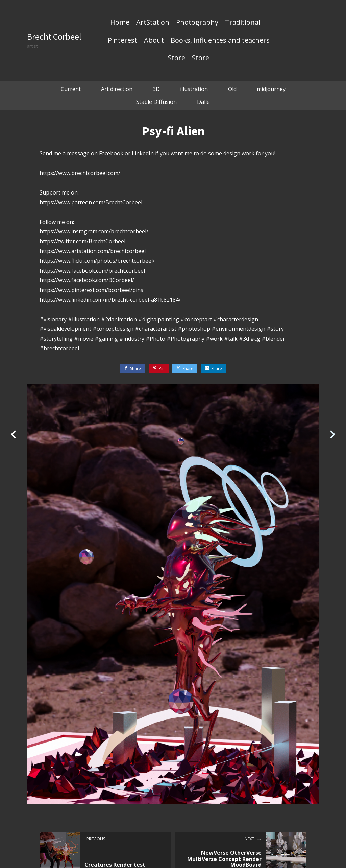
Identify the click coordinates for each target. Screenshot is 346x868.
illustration (194, 89)
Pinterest (122, 41)
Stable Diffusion (156, 102)
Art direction (117, 89)
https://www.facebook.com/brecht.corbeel (92, 271)
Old (232, 89)
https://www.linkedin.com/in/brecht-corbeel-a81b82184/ (110, 300)
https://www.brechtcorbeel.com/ (80, 173)
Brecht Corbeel (54, 36)
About (154, 41)
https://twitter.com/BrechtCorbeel (82, 241)
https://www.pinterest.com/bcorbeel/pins (91, 290)
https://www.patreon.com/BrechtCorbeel (91, 202)
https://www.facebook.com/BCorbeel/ (87, 280)
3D (156, 89)
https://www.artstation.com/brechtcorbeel (93, 251)
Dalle (203, 102)
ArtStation (153, 23)
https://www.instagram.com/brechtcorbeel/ (94, 231)
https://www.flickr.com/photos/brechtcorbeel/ (97, 261)
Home (120, 23)
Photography (197, 23)
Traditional (243, 23)
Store (177, 58)
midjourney (271, 89)
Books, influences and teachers (220, 41)
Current (71, 89)
